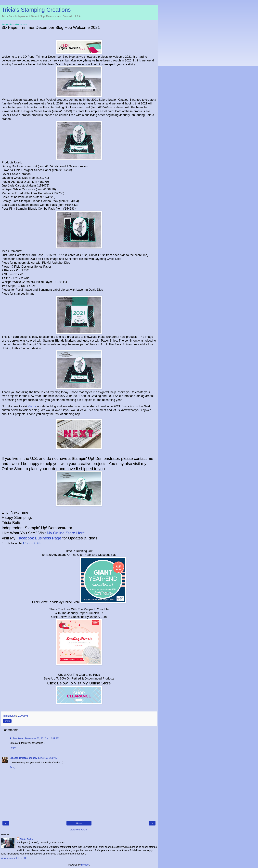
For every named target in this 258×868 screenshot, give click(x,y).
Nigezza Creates (19, 758)
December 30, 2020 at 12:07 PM (42, 738)
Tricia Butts (26, 839)
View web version (79, 830)
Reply (13, 748)
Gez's (32, 406)
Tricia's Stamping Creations (36, 10)
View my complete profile (14, 858)
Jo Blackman (17, 738)
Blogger (85, 865)
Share (7, 721)
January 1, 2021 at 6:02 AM (43, 758)
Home (79, 823)
